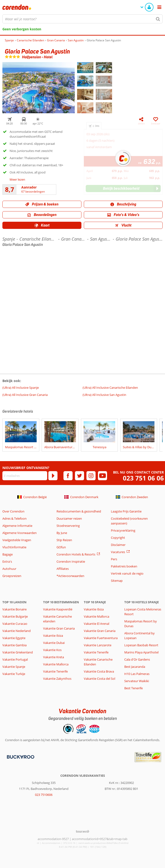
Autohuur (9, 569)
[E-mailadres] (25, 476)
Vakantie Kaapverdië (58, 609)
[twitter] (80, 476)
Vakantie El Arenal (97, 624)
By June (62, 533)
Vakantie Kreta (54, 657)
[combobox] (82, 19)
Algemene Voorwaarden (20, 533)
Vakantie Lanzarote (98, 645)
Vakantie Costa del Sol (100, 679)
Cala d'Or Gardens (137, 659)
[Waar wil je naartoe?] (82, 19)
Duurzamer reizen (69, 518)
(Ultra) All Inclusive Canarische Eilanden (110, 388)
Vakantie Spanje (14, 667)
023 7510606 (44, 795)
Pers (114, 559)
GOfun (61, 547)
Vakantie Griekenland (18, 652)
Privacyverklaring (123, 530)
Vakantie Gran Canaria (59, 628)
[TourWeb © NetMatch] (82, 831)
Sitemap (117, 581)
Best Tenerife (134, 688)
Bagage (8, 554)
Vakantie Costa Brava (99, 671)
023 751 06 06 (143, 478)
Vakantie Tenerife (55, 671)
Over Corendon (13, 511)
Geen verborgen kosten (22, 29)
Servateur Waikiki (137, 681)
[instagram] (91, 476)
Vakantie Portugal (15, 659)
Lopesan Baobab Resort (141, 645)
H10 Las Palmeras (137, 674)
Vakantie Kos (52, 650)
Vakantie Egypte (14, 638)
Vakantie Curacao (15, 624)
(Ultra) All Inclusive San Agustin (104, 395)
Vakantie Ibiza (53, 636)
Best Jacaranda (135, 667)
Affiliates (63, 569)
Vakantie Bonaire (14, 609)
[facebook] (68, 476)
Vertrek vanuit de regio (127, 573)
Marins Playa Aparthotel (141, 652)
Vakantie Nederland (17, 631)
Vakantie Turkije (14, 674)
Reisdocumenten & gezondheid (79, 511)
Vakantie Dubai (54, 643)
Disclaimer (118, 545)
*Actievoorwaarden (70, 576)
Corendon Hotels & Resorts (76, 554)
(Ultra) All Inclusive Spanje (21, 388)
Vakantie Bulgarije (15, 616)
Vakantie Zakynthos (57, 679)
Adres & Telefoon (14, 518)
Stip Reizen (64, 540)
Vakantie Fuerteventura (101, 638)
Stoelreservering (68, 526)
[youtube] (102, 476)
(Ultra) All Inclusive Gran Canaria (25, 395)
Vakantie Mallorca (56, 664)
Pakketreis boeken (124, 566)
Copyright (118, 538)
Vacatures (118, 552)
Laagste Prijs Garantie (126, 511)
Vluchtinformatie (14, 547)
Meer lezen (17, 179)
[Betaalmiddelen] (20, 757)
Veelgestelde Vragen (17, 540)
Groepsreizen (12, 576)
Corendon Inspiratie (71, 561)
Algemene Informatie (17, 526)
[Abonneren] (53, 476)
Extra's (7, 561)
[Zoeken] (158, 19)
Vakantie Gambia (14, 645)
